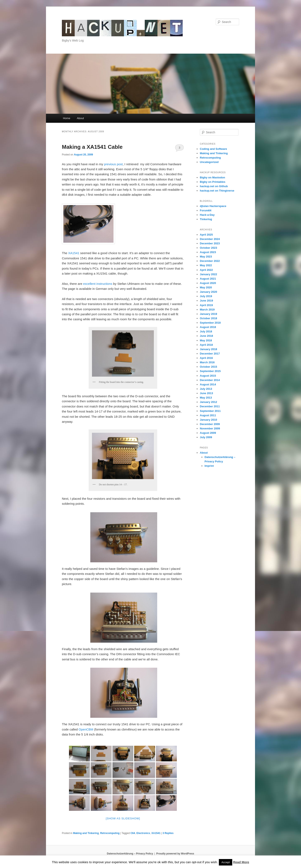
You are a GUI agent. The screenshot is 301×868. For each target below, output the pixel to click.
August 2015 (208, 376)
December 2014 (210, 380)
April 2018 (206, 345)
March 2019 (207, 310)
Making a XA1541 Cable (92, 147)
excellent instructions (98, 284)
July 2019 (206, 296)
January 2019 (208, 314)
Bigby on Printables (213, 182)
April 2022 (206, 270)
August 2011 (208, 415)
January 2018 (208, 349)
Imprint (209, 466)
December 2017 (210, 354)
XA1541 (74, 253)
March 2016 (207, 362)
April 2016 (206, 358)
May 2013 (206, 398)
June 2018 (206, 336)
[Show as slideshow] (123, 818)
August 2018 (208, 327)
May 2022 (206, 265)
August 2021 (208, 279)
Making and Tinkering (86, 833)
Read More (241, 862)
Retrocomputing (110, 833)
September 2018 (210, 323)
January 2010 (208, 420)
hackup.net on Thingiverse (217, 191)
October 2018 (208, 318)
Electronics (143, 833)
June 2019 (206, 301)
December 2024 (210, 239)
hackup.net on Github (214, 186)
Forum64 (206, 210)
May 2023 (206, 257)
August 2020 (208, 283)
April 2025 (206, 235)
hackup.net (78, 22)
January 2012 (208, 402)
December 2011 (210, 406)
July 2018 (206, 331)
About (80, 118)
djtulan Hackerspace (213, 206)
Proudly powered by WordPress (175, 854)
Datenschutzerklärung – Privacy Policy (130, 854)
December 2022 (210, 261)
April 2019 (206, 305)
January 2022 (208, 274)
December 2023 (210, 243)
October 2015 (208, 367)
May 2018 (206, 340)
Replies (168, 833)
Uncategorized (209, 162)
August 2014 (208, 384)
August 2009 (208, 433)
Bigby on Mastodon (212, 177)
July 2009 (206, 437)
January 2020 (208, 292)
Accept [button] (226, 862)
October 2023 (208, 248)
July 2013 (206, 389)
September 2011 (210, 411)
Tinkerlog (206, 219)
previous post (113, 164)
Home (67, 118)
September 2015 (210, 371)
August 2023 (208, 252)
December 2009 (210, 424)
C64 (133, 833)
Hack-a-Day (207, 215)
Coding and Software (213, 149)
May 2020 (206, 287)
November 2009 (210, 428)
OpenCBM (86, 729)
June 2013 (206, 393)
